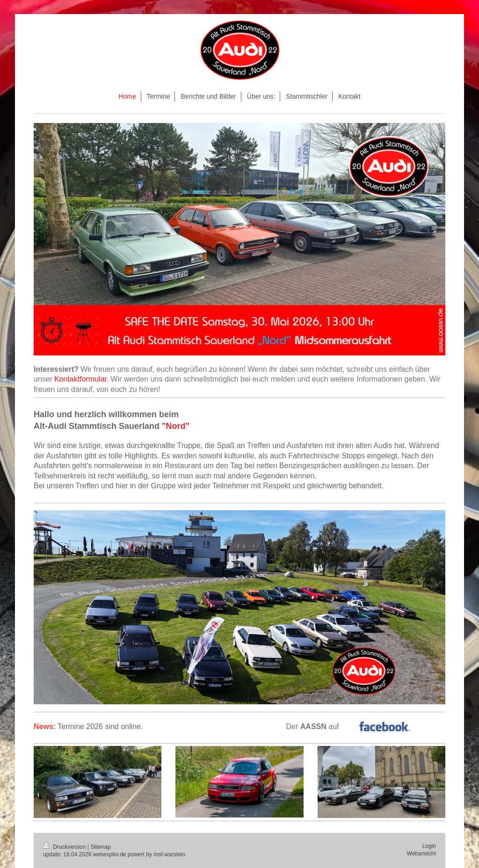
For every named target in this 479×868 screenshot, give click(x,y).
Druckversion (65, 847)
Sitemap (101, 847)
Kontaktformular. (82, 379)
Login (429, 846)
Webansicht (421, 854)
